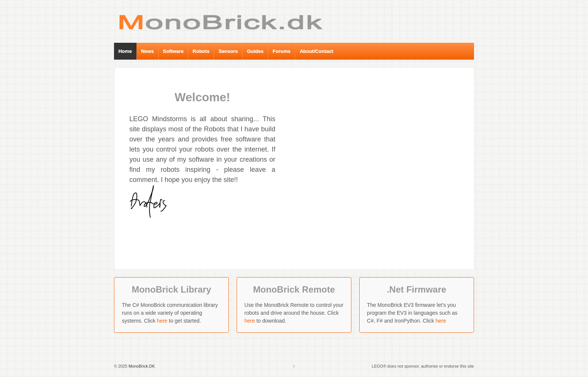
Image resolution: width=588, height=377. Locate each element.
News (147, 51)
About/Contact (316, 51)
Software (173, 51)
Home (125, 51)
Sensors (228, 51)
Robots (201, 51)
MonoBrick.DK (141, 366)
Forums (282, 51)
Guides (255, 51)
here (162, 321)
